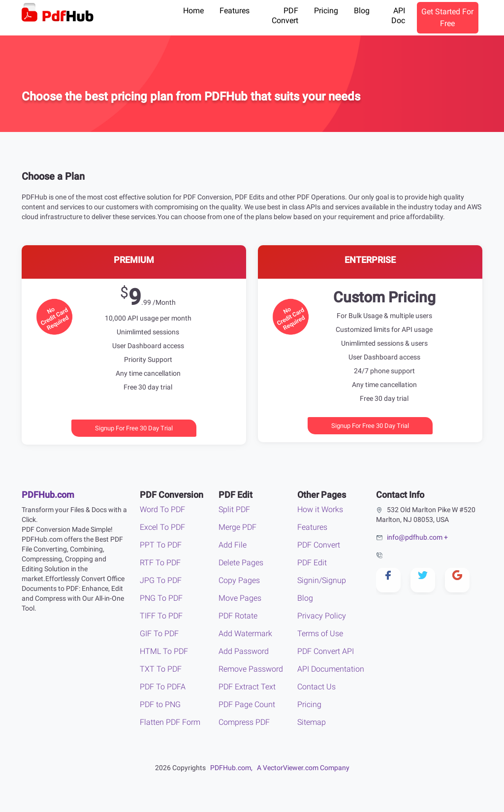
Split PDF (234, 509)
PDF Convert (285, 16)
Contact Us (316, 687)
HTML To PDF (164, 651)
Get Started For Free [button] (447, 17)
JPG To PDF (161, 580)
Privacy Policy (322, 616)
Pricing (326, 11)
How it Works (320, 509)
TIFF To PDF (161, 616)
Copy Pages (239, 580)
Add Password (244, 651)
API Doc (398, 16)
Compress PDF (244, 722)
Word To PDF (162, 509)
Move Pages (240, 598)
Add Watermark (245, 633)
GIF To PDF (159, 633)
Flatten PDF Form (170, 722)
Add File (233, 545)
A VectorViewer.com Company (303, 768)
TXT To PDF (161, 669)
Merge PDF (237, 527)
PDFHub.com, (231, 768)
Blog (362, 11)
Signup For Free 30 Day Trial (134, 428)
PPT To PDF (161, 545)
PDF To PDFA (163, 687)
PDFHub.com (48, 495)
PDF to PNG (160, 704)
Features (235, 11)
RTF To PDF (160, 563)
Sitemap (312, 722)
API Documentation (331, 669)
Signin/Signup (322, 580)
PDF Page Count (247, 704)
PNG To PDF (161, 598)
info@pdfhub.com (415, 537)
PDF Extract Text (247, 687)
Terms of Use (320, 633)
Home (193, 11)
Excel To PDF (162, 527)
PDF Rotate (238, 616)
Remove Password (251, 669)
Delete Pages (241, 563)
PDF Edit (312, 563)
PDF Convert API (326, 651)
